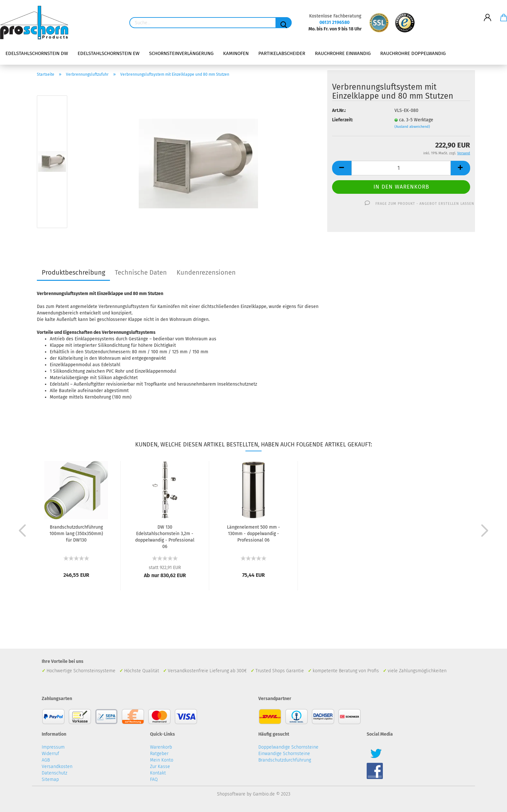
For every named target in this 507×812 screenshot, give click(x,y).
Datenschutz (54, 773)
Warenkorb (161, 747)
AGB (46, 760)
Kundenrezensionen (206, 272)
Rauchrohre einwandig (343, 53)
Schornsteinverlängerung (181, 53)
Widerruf (50, 754)
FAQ (154, 779)
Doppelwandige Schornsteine (288, 747)
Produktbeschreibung (73, 272)
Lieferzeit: (342, 120)
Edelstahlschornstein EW (108, 53)
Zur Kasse (160, 767)
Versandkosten (57, 767)
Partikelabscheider (282, 53)
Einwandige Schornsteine (284, 754)
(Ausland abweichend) (412, 127)
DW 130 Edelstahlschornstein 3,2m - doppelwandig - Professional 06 (165, 537)
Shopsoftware (231, 794)
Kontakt (158, 773)
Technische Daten (141, 272)
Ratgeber (159, 754)
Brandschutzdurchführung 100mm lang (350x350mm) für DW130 (76, 534)
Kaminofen (236, 53)
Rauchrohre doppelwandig (413, 53)
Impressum (53, 747)
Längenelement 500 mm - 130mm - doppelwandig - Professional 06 (253, 534)
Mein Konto (162, 760)
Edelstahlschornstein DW (37, 53)
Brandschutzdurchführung (285, 760)
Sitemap (50, 779)
